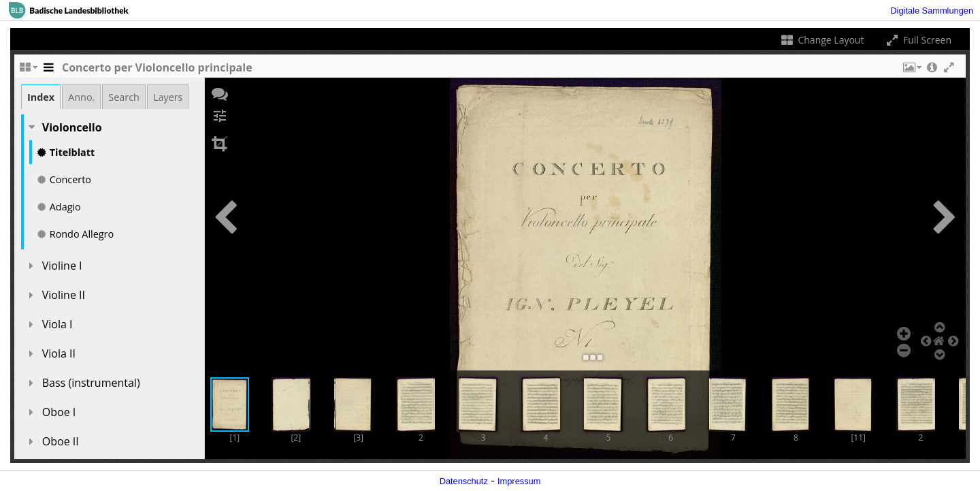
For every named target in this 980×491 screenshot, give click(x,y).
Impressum (519, 481)
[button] (911, 71)
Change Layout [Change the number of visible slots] (822, 40)
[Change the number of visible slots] (28, 71)
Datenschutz (464, 481)
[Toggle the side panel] (48, 71)
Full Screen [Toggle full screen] (918, 40)
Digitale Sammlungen (932, 11)
